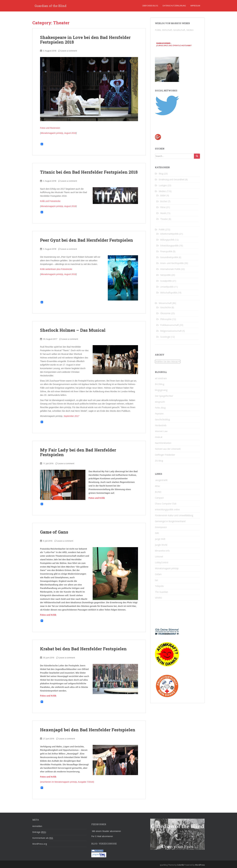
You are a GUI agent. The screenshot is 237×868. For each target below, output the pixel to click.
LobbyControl (162, 562)
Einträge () (39, 832)
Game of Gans (54, 532)
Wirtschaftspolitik (169, 293)
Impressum (195, 6)
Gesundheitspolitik (169, 257)
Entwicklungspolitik (169, 246)
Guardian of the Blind (50, 6)
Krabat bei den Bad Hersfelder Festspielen (83, 649)
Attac (157, 486)
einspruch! (160, 402)
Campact (159, 498)
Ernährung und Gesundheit (172, 179)
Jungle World (161, 545)
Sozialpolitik (166, 281)
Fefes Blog (160, 408)
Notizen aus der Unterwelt (168, 449)
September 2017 (71, 416)
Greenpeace (161, 527)
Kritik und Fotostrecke (50, 201)
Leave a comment (69, 51)
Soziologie (165, 337)
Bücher (164, 201)
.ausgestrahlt (161, 480)
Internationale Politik (170, 269)
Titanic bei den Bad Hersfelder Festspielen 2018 (89, 172)
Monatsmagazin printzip (167, 568)
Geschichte (166, 307)
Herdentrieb (161, 425)
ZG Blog (159, 461)
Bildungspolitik (167, 240)
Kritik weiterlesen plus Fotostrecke (56, 269)
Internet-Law (161, 431)
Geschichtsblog (162, 419)
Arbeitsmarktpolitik (169, 234)
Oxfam (158, 574)
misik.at (159, 437)
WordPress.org (40, 844)
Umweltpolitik (167, 287)
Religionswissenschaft (171, 331)
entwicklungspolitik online (167, 510)
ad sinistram (161, 378)
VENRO (158, 598)
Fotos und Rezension (50, 128)
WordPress (200, 865)
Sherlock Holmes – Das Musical (73, 330)
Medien (162, 191)
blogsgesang (161, 390)
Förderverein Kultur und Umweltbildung (174, 515)
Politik (162, 230)
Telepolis (159, 586)
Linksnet (159, 557)
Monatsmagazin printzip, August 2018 (58, 133)
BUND (158, 492)
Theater (164, 219)
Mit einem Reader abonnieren (106, 831)
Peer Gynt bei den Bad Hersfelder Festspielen (87, 240)
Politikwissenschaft (170, 325)
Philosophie (166, 319)
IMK (157, 533)
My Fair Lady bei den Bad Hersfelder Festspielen (78, 452)
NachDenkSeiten (163, 443)
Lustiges (163, 185)
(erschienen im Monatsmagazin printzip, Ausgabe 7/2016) (67, 782)
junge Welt (160, 539)
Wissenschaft (165, 303)
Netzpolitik (165, 275)
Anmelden (37, 826)
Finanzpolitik (166, 251)
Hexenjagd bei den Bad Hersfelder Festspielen (88, 730)
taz (156, 580)
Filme (163, 207)
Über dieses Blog (150, 6)
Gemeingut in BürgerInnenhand (170, 521)
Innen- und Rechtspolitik (172, 263)
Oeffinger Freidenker (165, 455)
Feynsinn (159, 414)
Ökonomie (165, 313)
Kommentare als (43, 838)
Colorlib (180, 865)
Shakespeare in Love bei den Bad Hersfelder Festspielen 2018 (85, 40)
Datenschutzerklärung (174, 6)
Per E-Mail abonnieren (102, 836)
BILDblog (160, 384)
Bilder (163, 195)
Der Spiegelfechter (164, 396)
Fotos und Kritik (97, 498)
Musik (163, 213)
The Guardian (162, 592)
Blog (161, 174)
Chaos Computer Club (166, 504)
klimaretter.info (162, 551)
